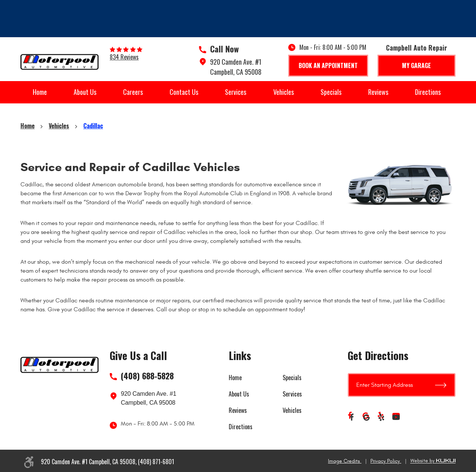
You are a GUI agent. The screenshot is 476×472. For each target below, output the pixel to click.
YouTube (396, 417)
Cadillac (93, 126)
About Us (85, 92)
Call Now (224, 49)
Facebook (351, 417)
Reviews (378, 92)
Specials (331, 92)
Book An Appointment (328, 65)
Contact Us (184, 92)
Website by (433, 461)
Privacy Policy (386, 461)
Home (40, 92)
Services (236, 92)
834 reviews (124, 57)
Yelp (381, 417)
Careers (133, 92)
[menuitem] (40, 92)
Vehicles (284, 92)
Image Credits (345, 461)
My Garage (416, 65)
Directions (428, 92)
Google (366, 417)
